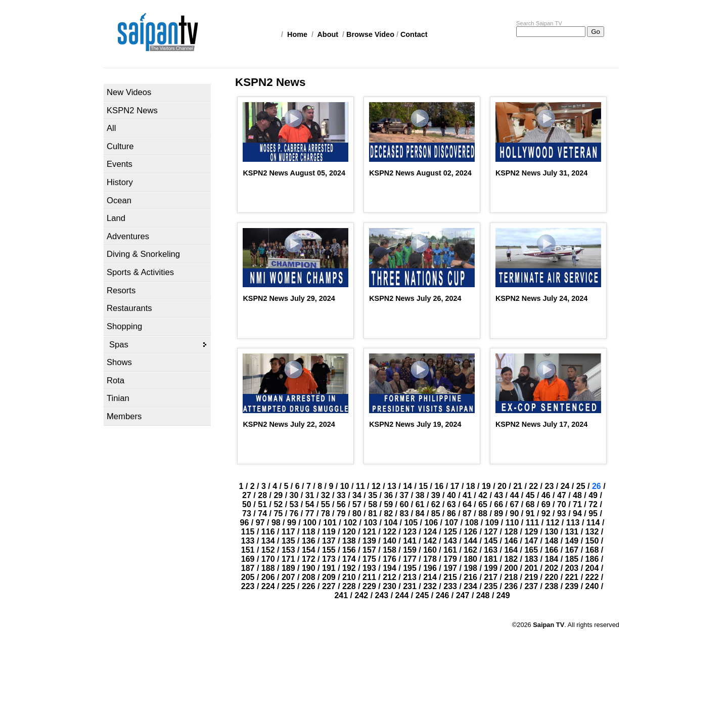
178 (430, 559)
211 (369, 577)
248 (483, 595)
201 (531, 568)
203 (572, 568)
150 (592, 541)
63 (451, 504)
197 (450, 568)
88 (483, 513)
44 (515, 495)
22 (533, 486)
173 (329, 559)
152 (268, 550)
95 (593, 513)
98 (276, 523)
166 (552, 550)
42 (483, 495)
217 (491, 577)
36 (388, 495)
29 (278, 495)
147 (531, 541)
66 (498, 504)
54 (310, 504)
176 (390, 559)
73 (247, 513)
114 (593, 523)
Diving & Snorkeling (143, 254)
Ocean (119, 200)
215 (450, 577)
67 (515, 504)
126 (470, 532)
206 (268, 577)
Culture (120, 146)
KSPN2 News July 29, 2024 (289, 298)
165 (531, 550)
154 (309, 550)
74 (262, 513)
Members (124, 416)
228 (349, 586)
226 (309, 586)
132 (592, 532)
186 (592, 559)
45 (530, 495)
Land (116, 218)
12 (376, 486)
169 (248, 559)
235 (491, 586)
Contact (414, 34)
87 (467, 513)
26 (597, 486)
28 (262, 495)
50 (247, 504)
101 (330, 523)
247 (463, 595)
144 (470, 541)
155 (329, 550)
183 (531, 559)
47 (562, 495)
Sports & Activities (140, 272)
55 (326, 504)
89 (498, 513)
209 (329, 577)
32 (326, 495)
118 (309, 532)
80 (357, 513)
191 (329, 568)
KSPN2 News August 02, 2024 (420, 173)
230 (390, 586)
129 (531, 532)
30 (294, 495)
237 (531, 586)
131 (572, 532)
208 (309, 577)
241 (341, 595)
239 (572, 586)
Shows (119, 362)
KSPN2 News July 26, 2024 (415, 298)
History (120, 182)
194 (390, 568)
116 (268, 532)
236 (511, 586)
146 (511, 541)
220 (552, 577)
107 (451, 523)
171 (288, 559)
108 (472, 523)
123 (410, 532)
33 (341, 495)
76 (294, 513)
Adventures (128, 236)
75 (278, 513)
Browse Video (370, 34)
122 (390, 532)
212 (390, 577)
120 (349, 532)
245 (422, 595)
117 (288, 532)
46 (546, 495)
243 (382, 595)
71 (577, 504)
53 (294, 504)
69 (546, 504)
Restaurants (129, 308)
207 (288, 577)
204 (592, 568)
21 (518, 486)
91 (530, 513)
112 (553, 523)
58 (373, 504)
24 (565, 486)
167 (572, 550)
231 (410, 586)
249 (503, 595)
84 (420, 513)
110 (512, 523)
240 (592, 586)
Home (297, 34)
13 (392, 486)
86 (451, 513)
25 (581, 486)
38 (420, 495)
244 (402, 595)
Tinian (118, 398)
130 (552, 532)
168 (592, 550)
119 (329, 532)
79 (341, 513)
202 (552, 568)
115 (248, 532)
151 (248, 550)
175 (369, 559)
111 (533, 523)
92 (546, 513)
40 (451, 495)
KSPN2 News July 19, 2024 (415, 424)
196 (430, 568)
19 (486, 486)
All (111, 128)
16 (439, 486)
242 (362, 595)
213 (410, 577)
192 (349, 568)
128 (511, 532)
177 (410, 559)
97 (260, 523)
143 (450, 541)
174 (349, 559)
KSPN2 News (132, 110)
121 (369, 532)
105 (411, 523)
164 (511, 550)
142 (430, 541)
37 (404, 495)
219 (531, 577)
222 (592, 577)
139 (369, 541)
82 (388, 513)
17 (455, 486)
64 (467, 504)
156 (349, 550)
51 (262, 504)
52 (278, 504)
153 (288, 550)
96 (245, 523)
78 (326, 513)
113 (573, 523)
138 (349, 541)
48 (577, 495)
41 (467, 495)
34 (357, 495)
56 (341, 504)
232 (430, 586)
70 (562, 504)
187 (248, 568)
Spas (119, 345)
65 (483, 504)
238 (552, 586)
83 (404, 513)
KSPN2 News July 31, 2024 (541, 173)
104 (391, 523)
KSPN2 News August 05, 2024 (294, 173)
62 (436, 504)
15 (423, 486)
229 (369, 586)
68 (530, 504)
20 (502, 486)
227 (329, 586)
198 (470, 568)
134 (268, 541)
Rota (116, 381)
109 (492, 523)
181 (491, 559)
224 (268, 586)
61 (420, 504)
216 (470, 577)
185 (572, 559)
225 (288, 586)
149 (572, 541)
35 (373, 495)
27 (247, 495)
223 (248, 586)
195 (410, 568)
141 (410, 541)
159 (410, 550)
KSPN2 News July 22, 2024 (289, 424)
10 (345, 486)
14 (407, 486)
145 (491, 541)
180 (470, 559)
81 (373, 513)
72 (593, 504)
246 (443, 595)
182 (511, 559)
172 (309, 559)
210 (349, 577)
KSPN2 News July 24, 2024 (541, 298)
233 (450, 586)
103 (370, 523)
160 (430, 550)
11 (360, 486)
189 (288, 568)
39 (436, 495)
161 (450, 550)
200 (511, 568)
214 (430, 577)
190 (309, 568)
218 (511, 577)
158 (390, 550)
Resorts (121, 291)
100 (310, 523)
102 (350, 523)
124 (430, 532)
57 (357, 504)
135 (288, 541)
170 (268, 559)
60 (404, 504)
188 (268, 568)
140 (390, 541)
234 (470, 586)
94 (577, 513)
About (328, 34)
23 (549, 486)
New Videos (129, 92)
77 (310, 513)
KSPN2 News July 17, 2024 (541, 424)
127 (491, 532)
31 (310, 495)
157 (369, 550)
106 (431, 523)
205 (248, 577)
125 (450, 532)
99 (292, 523)
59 (388, 504)
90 (515, 513)
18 (471, 486)
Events (120, 164)
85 (436, 513)
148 (552, 541)
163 (491, 550)
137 (329, 541)
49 (593, 495)
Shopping (124, 326)
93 (562, 513)
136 (309, 541)
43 (498, 495)
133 (248, 541)
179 (450, 559)
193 (369, 568)
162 (470, 550)
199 (491, 568)
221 (572, 577)
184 (552, 559)
